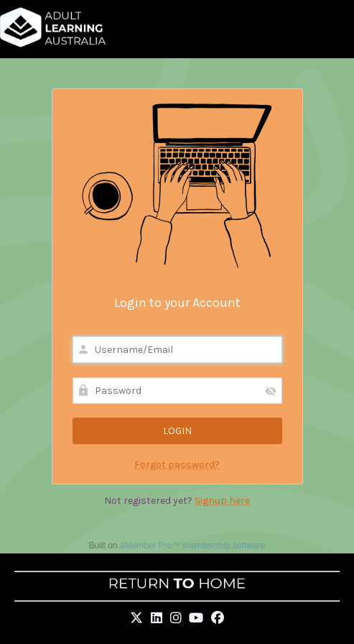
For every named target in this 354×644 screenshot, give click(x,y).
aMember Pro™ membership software (193, 546)
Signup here (222, 501)
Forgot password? (177, 465)
